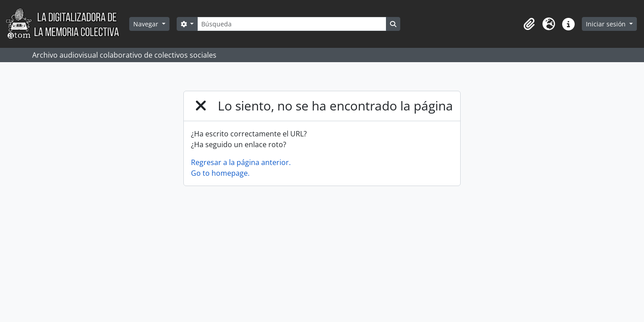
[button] (529, 24)
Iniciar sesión (607, 24)
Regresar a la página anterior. (241, 162)
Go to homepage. (220, 173)
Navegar (147, 24)
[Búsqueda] (292, 24)
